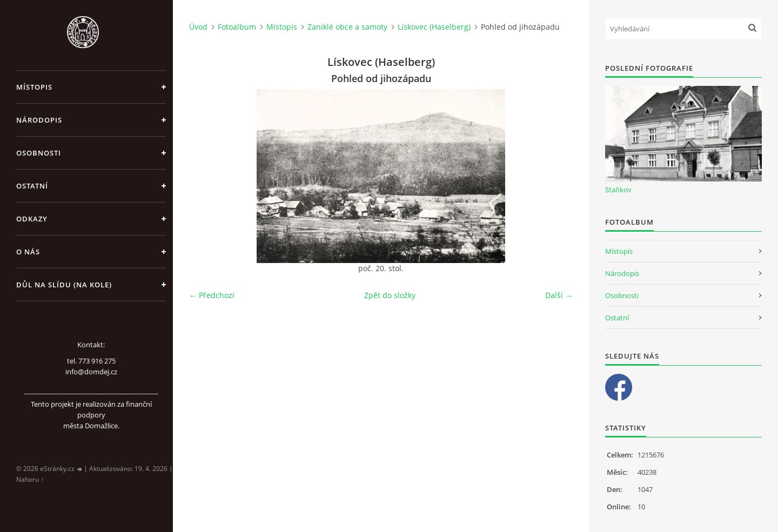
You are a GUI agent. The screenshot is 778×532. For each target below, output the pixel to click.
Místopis (34, 87)
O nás (28, 252)
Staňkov (618, 190)
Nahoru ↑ (30, 479)
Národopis (39, 120)
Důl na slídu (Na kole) (64, 285)
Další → (559, 295)
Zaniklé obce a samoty (347, 27)
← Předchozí (212, 295)
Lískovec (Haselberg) (434, 27)
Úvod (198, 27)
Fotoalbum (237, 27)
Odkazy (32, 219)
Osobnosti (39, 153)
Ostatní (32, 186)
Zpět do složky (390, 295)
